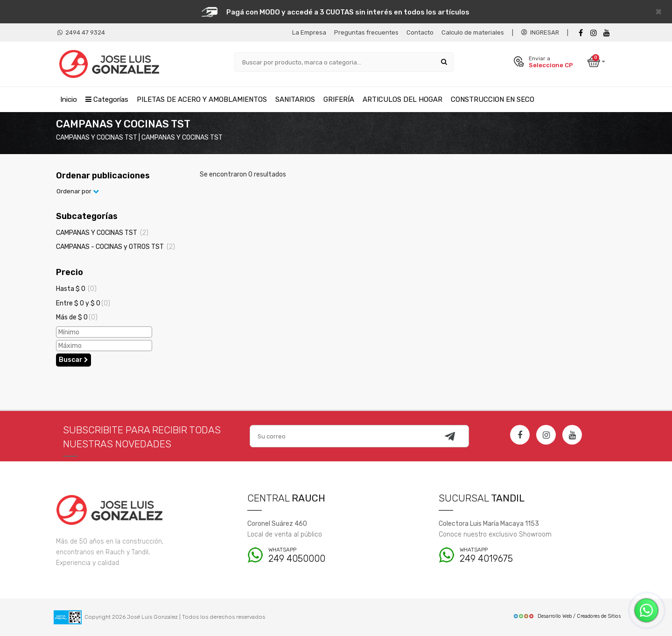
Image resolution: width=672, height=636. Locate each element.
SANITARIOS (295, 99)
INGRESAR (540, 32)
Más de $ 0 (77, 317)
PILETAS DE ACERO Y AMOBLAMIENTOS (202, 99)
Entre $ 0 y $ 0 (83, 303)
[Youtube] (607, 33)
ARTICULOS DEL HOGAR (402, 99)
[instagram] (594, 33)
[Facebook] (581, 33)
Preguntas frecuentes (366, 32)
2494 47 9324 (81, 32)
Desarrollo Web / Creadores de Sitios (567, 616)
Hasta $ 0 (76, 289)
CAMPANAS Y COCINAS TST (102, 233)
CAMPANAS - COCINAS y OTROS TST (115, 247)
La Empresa (309, 32)
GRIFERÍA (339, 99)
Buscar (73, 360)
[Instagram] (546, 435)
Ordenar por (78, 191)
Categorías (107, 99)
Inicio (69, 99)
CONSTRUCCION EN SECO (493, 99)
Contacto (420, 32)
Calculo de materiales (473, 32)
